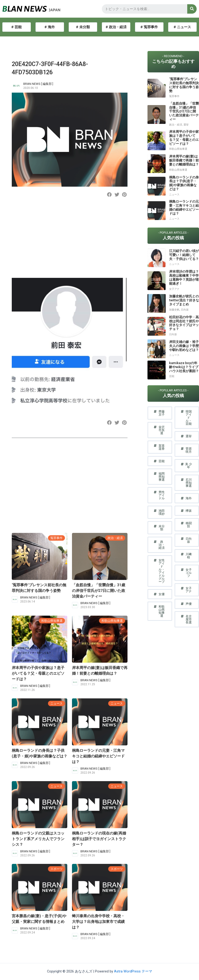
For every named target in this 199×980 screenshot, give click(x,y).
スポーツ (56, 869)
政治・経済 (115, 538)
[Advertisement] (69, 241)
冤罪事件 (56, 538)
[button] (109, 195)
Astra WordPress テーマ (133, 971)
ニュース (56, 703)
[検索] (192, 9)
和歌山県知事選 (52, 621)
